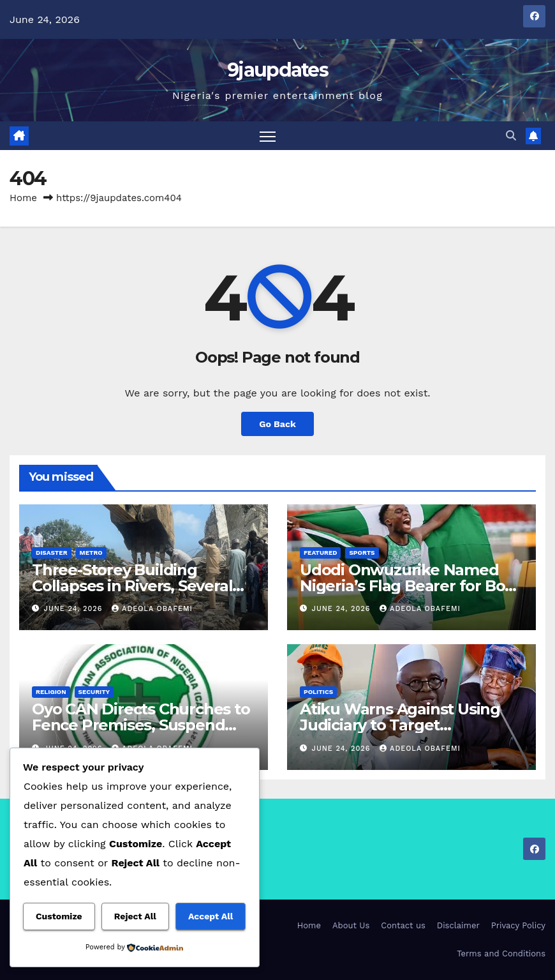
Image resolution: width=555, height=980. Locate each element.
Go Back (277, 424)
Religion (51, 692)
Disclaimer (458, 925)
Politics (318, 692)
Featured (320, 553)
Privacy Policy (518, 925)
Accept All (211, 916)
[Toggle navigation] (268, 136)
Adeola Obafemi (152, 609)
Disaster (52, 553)
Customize (59, 916)
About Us (351, 925)
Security (94, 692)
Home (23, 198)
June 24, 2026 (75, 609)
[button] (511, 136)
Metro (91, 553)
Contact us (403, 925)
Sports (362, 553)
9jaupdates (277, 70)
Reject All (135, 916)
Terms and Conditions (501, 954)
